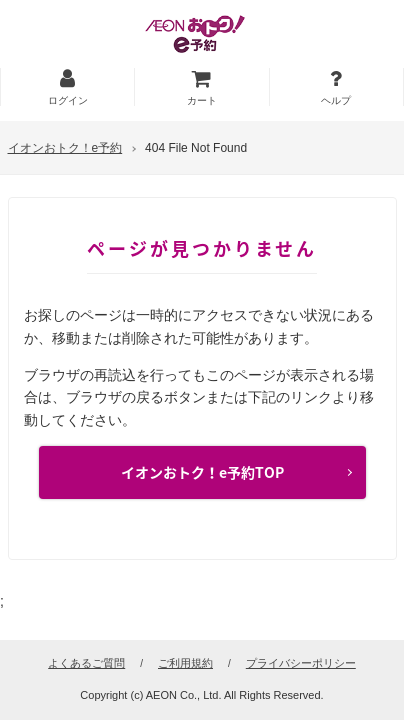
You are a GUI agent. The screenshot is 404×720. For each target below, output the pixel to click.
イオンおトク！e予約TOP (202, 472)
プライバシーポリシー (301, 663)
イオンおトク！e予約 (65, 148)
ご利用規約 (185, 663)
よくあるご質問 (86, 663)
